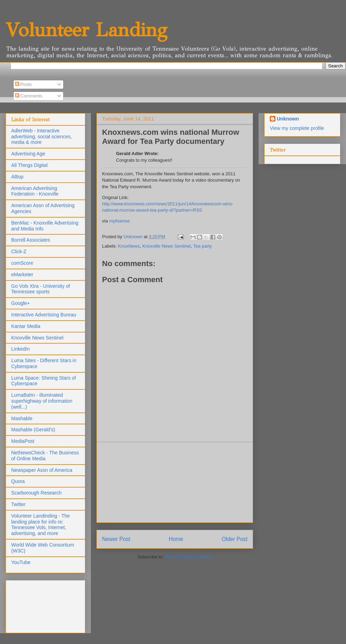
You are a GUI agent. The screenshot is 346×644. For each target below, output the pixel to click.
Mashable (22, 418)
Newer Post (116, 539)
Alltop (17, 177)
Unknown (288, 119)
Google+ (20, 303)
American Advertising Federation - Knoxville (35, 191)
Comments (29, 96)
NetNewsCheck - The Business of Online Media (45, 456)
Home (176, 539)
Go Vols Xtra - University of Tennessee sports (41, 289)
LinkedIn (20, 349)
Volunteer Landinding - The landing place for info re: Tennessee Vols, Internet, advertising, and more (41, 525)
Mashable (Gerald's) (33, 430)
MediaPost (23, 441)
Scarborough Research (36, 493)
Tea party (203, 246)
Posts (23, 84)
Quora (18, 481)
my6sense (119, 221)
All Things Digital (29, 165)
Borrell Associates (31, 240)
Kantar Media (26, 326)
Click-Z (19, 251)
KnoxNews (129, 246)
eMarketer (22, 275)
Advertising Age (28, 154)
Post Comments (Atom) (189, 557)
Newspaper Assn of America (42, 470)
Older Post (235, 539)
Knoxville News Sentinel (167, 246)
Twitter (18, 504)
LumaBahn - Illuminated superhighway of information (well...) (42, 401)
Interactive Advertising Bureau (44, 315)
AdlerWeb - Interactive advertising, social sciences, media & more (42, 137)
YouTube (21, 562)
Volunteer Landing (86, 30)
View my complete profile (297, 128)
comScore (22, 263)
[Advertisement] (175, 482)
